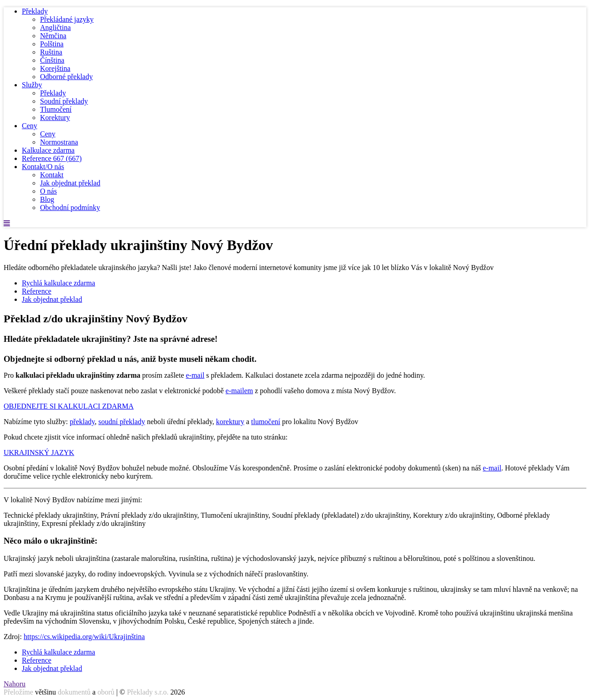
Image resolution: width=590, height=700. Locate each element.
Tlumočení (56, 109)
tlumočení (266, 422)
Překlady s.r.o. (148, 692)
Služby (32, 85)
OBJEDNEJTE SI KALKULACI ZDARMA (69, 406)
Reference (52, 158)
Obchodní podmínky (70, 207)
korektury (230, 422)
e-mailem (239, 391)
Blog (47, 199)
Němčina (53, 36)
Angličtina (55, 27)
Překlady (35, 11)
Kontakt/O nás (43, 167)
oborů (106, 692)
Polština (52, 44)
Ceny (30, 126)
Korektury (55, 117)
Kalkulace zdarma (48, 150)
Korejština (55, 68)
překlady (82, 422)
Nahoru (15, 684)
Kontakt (52, 175)
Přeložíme (18, 692)
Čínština (52, 60)
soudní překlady (122, 422)
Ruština (51, 52)
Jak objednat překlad (70, 183)
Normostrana (59, 142)
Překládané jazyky (67, 19)
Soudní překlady (64, 101)
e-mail (195, 375)
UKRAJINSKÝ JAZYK (39, 452)
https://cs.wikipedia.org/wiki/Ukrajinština (84, 637)
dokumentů (74, 692)
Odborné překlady (66, 77)
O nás (48, 191)
